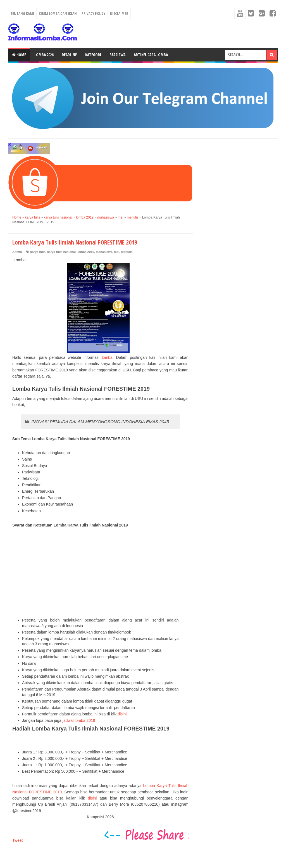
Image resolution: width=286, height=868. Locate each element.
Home (19, 55)
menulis (127, 252)
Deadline (69, 55)
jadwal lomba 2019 (79, 720)
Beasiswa (117, 55)
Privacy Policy (93, 13)
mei (117, 252)
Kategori (93, 55)
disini (122, 714)
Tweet (17, 840)
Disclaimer (119, 13)
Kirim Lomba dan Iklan (58, 13)
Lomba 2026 (44, 55)
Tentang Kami (22, 13)
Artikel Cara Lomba (151, 55)
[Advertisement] (100, 573)
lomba (107, 357)
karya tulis (38, 252)
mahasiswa (104, 252)
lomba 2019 (86, 252)
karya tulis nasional (61, 252)
